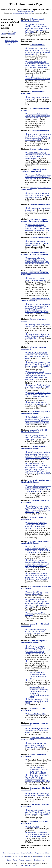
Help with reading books (11, 853)
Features (22, 860)
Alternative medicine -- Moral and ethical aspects (34, 447)
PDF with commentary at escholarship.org (38, 692)
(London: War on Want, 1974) (38, 421)
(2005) (36, 714)
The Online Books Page (26, 4)
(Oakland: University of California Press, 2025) (38, 778)
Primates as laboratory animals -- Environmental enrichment (34, 253)
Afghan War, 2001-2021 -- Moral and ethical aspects (35, 431)
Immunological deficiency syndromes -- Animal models (35, 170)
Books (9, 860)
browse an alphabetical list (22, 13)
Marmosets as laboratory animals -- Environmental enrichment (35, 220)
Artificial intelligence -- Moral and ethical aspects (34, 641)
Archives (29, 860)
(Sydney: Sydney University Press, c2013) (37, 593)
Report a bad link (27, 853)
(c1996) (34, 827)
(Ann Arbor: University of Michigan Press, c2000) (38, 456)
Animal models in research (40, 130)
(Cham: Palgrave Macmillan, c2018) (38, 156)
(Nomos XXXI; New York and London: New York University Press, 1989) (37, 835)
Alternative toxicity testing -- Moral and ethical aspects (36, 481)
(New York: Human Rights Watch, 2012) (37, 745)
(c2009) (36, 437)
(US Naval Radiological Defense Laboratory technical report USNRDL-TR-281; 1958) (38, 309)
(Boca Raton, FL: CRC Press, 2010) (37, 243)
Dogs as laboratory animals (40, 204)
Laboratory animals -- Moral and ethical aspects (34, 20)
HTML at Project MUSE (38, 773)
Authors (28, 856)
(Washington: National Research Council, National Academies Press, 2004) (38, 137)
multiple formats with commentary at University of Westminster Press (39, 769)
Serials (48, 856)
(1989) (38, 177)
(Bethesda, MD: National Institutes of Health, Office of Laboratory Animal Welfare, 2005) (38, 228)
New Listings (19, 856)
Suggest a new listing (42, 853)
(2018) (37, 701)
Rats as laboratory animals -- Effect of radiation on (36, 300)
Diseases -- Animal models (40, 149)
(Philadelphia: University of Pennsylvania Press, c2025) (38, 650)
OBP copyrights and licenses (26, 865)
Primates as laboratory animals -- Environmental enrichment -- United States (35, 273)
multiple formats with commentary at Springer (37, 673)
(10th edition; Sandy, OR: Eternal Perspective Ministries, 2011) (38, 364)
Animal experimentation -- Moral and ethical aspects (35, 542)
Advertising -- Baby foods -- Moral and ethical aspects (36, 412)
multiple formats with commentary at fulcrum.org (39, 689)
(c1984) (38, 386)
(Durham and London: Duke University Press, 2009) (36, 631)
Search (10, 856)
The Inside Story (40, 860)
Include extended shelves (26, 11)
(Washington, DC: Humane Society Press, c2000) (37, 576)
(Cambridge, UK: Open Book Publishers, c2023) (36, 526)
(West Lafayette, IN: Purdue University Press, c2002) (37, 28)
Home (4, 856)
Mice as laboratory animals (40, 238)
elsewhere (11, 34)
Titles (34, 856)
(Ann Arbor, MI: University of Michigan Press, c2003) (38, 468)
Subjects (41, 856)
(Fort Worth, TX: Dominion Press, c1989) (38, 395)
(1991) (38, 51)
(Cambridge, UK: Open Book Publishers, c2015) (38, 65)
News (15, 860)
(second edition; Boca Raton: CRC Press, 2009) (37, 195)
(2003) (37, 795)
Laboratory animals (12, 41)
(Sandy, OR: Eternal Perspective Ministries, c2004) (37, 355)
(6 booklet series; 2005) (36, 279)
